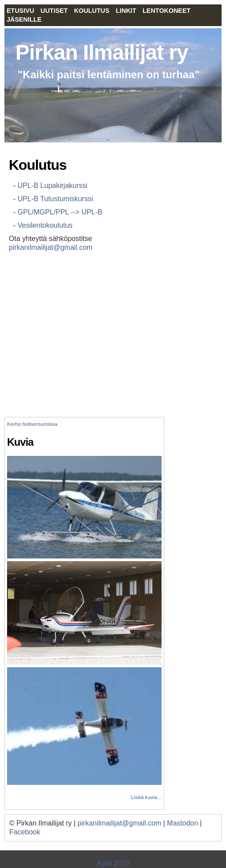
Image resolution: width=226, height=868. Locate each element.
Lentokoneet (166, 11)
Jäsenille (24, 19)
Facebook (25, 832)
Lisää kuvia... (146, 797)
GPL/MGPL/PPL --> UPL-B (60, 212)
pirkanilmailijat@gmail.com (51, 247)
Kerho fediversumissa (32, 424)
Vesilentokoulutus (45, 225)
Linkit (126, 11)
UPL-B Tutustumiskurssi (55, 199)
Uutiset (54, 11)
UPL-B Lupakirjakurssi (53, 185)
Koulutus (92, 11)
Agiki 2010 (113, 863)
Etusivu (20, 11)
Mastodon (182, 823)
